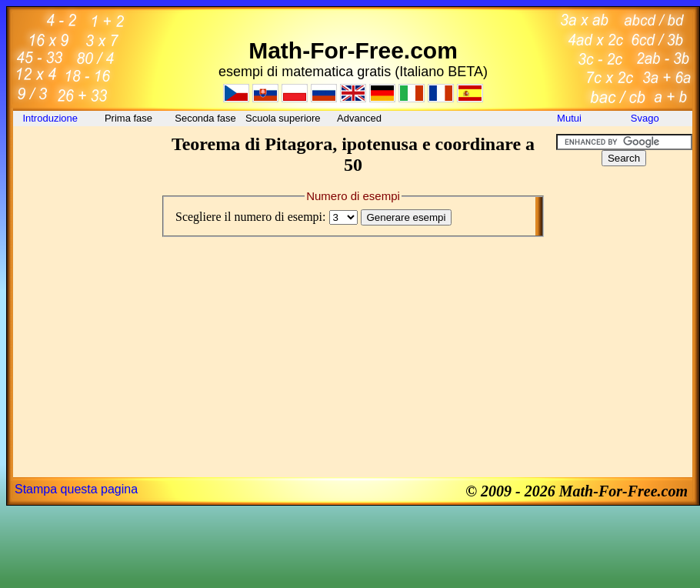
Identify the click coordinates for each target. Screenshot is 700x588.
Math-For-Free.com (353, 50)
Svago (646, 118)
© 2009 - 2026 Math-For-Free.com (577, 491)
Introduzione (51, 118)
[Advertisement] (82, 169)
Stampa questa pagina (76, 489)
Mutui (569, 118)
